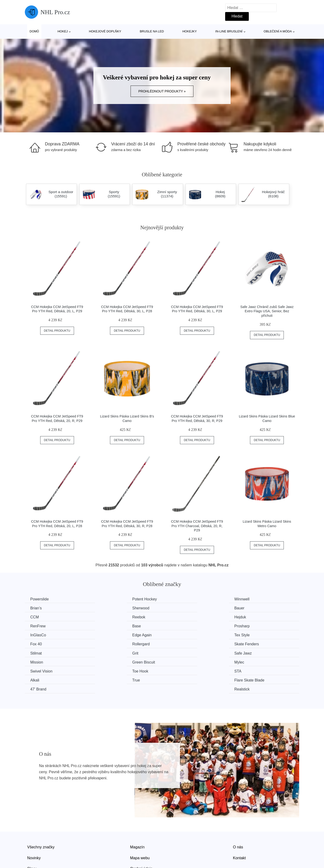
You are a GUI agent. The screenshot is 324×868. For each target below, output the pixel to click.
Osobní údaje (141, 841)
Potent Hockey (114, 599)
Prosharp (250, 617)
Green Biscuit (183, 644)
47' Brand (180, 661)
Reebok (248, 608)
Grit (245, 635)
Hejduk (37, 617)
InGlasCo (39, 626)
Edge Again (111, 626)
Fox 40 (248, 626)
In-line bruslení (229, 31)
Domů (34, 31)
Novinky (34, 830)
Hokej (63, 31)
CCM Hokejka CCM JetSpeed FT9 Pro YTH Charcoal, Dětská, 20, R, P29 (197, 526)
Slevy (32, 841)
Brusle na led (152, 31)
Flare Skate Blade (116, 661)
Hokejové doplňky (105, 31)
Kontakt (239, 830)
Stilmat (177, 635)
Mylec (247, 644)
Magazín (137, 819)
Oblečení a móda (278, 31)
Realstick (250, 661)
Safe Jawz (39, 644)
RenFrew (109, 617)
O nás (238, 819)
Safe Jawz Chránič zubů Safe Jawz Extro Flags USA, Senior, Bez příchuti (267, 311)
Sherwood (39, 608)
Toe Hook (109, 652)
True (35, 661)
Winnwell (179, 599)
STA (175, 652)
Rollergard (39, 635)
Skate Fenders (114, 635)
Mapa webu (140, 830)
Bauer (106, 608)
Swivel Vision (42, 652)
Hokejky (190, 31)
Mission (108, 644)
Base (176, 617)
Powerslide (40, 599)
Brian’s (248, 599)
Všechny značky (41, 819)
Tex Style (179, 626)
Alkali (246, 652)
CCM (176, 608)
